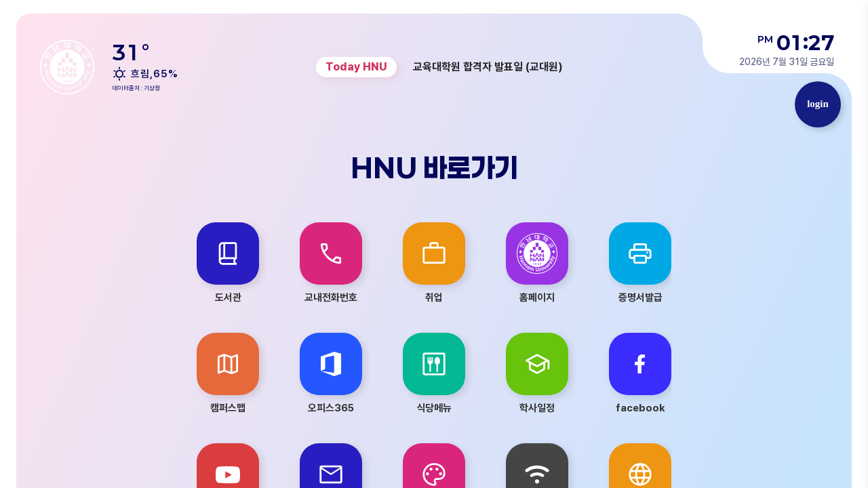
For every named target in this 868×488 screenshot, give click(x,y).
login (818, 104)
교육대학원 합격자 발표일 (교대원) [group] (488, 67)
